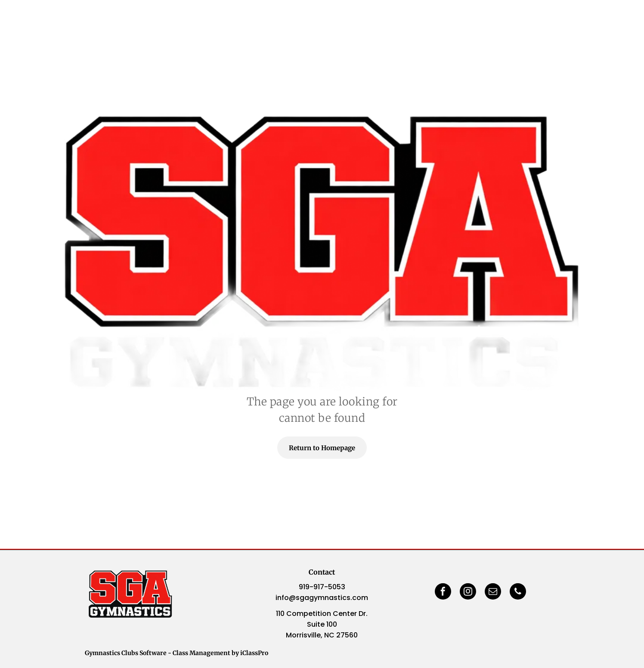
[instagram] (468, 592)
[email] (493, 592)
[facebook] (443, 592)
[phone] (518, 592)
